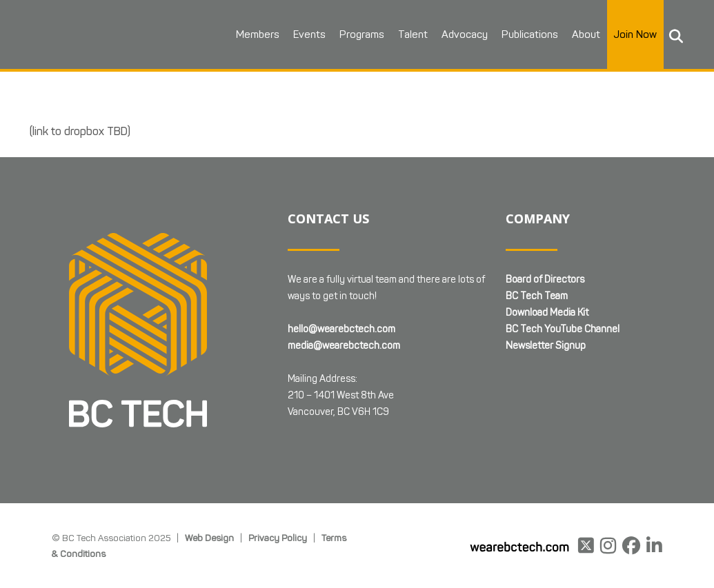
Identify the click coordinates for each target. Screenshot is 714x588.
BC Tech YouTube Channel (563, 329)
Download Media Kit (547, 313)
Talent (413, 34)
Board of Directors (545, 280)
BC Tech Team (537, 296)
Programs (362, 34)
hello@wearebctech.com (341, 329)
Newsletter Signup (546, 346)
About (586, 34)
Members (258, 34)
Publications (530, 34)
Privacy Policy (278, 538)
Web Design (209, 538)
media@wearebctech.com (344, 346)
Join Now (635, 34)
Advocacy (465, 34)
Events (309, 34)
